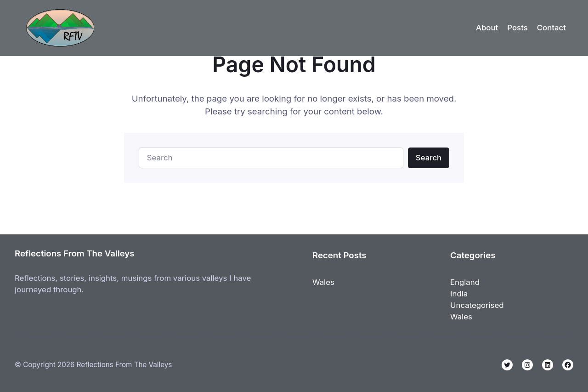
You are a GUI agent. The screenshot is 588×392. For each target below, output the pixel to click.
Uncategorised (477, 305)
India (459, 294)
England (465, 282)
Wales (323, 282)
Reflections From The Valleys (75, 253)
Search (429, 158)
